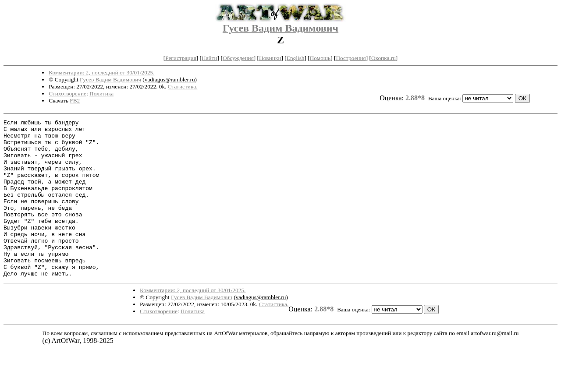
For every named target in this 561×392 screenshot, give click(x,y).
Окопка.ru (383, 58)
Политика (101, 94)
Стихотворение (67, 94)
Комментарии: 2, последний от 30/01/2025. (101, 72)
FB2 (75, 101)
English (296, 58)
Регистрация (181, 58)
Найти (209, 58)
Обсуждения (238, 58)
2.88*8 (415, 98)
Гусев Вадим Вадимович (280, 28)
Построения (351, 58)
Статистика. (183, 87)
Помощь (320, 58)
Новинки (270, 58)
